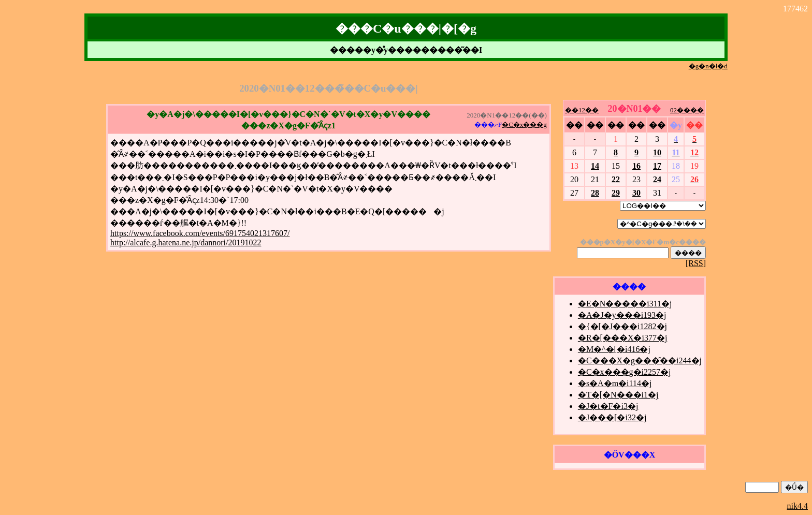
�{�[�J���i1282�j (622, 326)
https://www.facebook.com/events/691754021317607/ (200, 233)
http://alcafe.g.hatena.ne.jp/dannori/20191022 (186, 242)
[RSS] (696, 263)
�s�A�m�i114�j (615, 383)
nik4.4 (798, 506)
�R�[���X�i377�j (622, 338)
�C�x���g (524, 124)
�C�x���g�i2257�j (625, 372)
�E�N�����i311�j (625, 304)
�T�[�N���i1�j (618, 395)
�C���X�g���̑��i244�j (640, 360)
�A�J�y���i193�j (622, 315)
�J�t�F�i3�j (608, 406)
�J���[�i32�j (612, 417)
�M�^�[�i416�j (614, 349)
